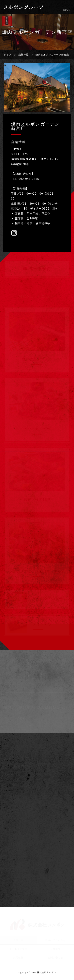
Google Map (20, 164)
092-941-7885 (29, 179)
